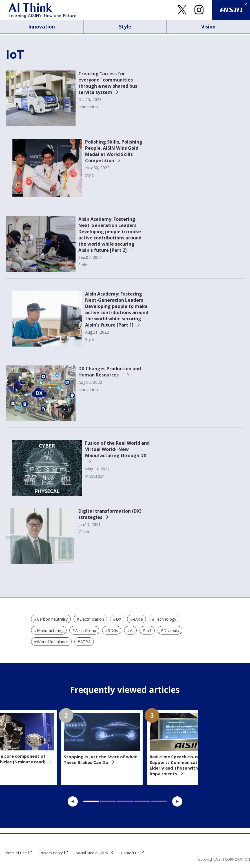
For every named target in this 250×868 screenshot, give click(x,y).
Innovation (42, 27)
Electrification (92, 619)
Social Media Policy (97, 852)
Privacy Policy (54, 852)
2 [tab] (108, 801)
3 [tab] (125, 801)
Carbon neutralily (52, 619)
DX (119, 619)
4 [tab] (142, 801)
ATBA (86, 642)
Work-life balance (53, 642)
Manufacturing (50, 630)
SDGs (113, 630)
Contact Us (137, 852)
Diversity (171, 630)
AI (132, 630)
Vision (209, 27)
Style (125, 27)
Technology (165, 619)
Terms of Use (16, 852)
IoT (149, 630)
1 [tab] (91, 801)
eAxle (138, 619)
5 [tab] (159, 801)
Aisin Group (86, 630)
